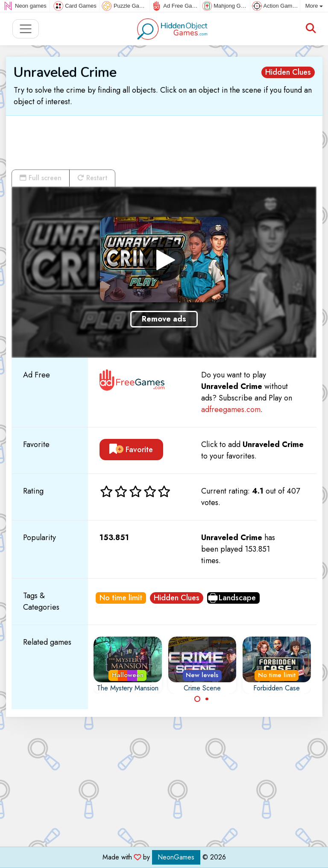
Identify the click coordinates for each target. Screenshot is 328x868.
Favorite (131, 450)
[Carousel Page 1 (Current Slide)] (197, 699)
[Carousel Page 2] (207, 699)
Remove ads (164, 319)
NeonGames (176, 857)
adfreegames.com (231, 409)
